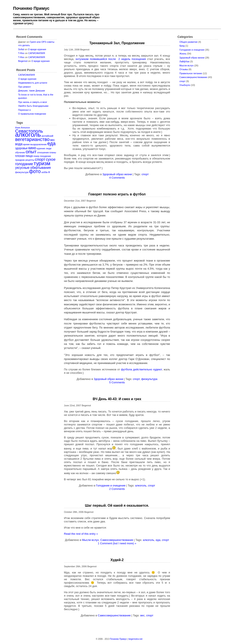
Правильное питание (191, 73)
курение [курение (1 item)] (41, 148)
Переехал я (25, 110)
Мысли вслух (187, 65)
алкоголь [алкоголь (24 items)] (28, 134)
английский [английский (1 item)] (47, 136)
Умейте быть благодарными (33, 106)
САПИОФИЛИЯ (37, 53)
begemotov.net (135, 639)
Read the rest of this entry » (81, 534)
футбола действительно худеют (141, 369)
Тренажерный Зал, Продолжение (117, 43)
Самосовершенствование (193, 77)
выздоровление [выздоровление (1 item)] (39, 144)
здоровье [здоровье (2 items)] (22, 148)
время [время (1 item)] (26, 144)
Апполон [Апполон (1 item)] (25, 128)
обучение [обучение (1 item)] (20, 152)
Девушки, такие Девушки (32, 91)
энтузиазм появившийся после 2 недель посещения (111, 59)
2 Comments (117, 489)
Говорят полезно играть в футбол (117, 194)
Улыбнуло (185, 85)
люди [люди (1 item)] (49, 148)
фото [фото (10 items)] (35, 171)
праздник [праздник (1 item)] (20, 160)
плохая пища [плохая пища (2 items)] (24, 156)
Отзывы (184, 69)
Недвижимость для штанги (33, 83)
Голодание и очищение (192, 50)
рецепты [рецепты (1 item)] (30, 160)
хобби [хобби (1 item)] (44, 172)
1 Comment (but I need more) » (117, 543)
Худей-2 (117, 560)
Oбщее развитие (189, 42)
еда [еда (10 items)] (51, 144)
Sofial (21, 49)
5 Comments (117, 382)
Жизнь (183, 54)
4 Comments (117, 178)
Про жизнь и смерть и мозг (33, 102)
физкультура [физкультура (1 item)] (22, 172)
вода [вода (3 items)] (19, 144)
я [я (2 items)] (49, 172)
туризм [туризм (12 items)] (42, 163)
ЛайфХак (184, 61)
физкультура (149, 379)
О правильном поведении (32, 114)
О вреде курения (37, 49)
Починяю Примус (31, 8)
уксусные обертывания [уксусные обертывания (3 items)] (33, 168)
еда (158, 540)
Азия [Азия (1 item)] (18, 128)
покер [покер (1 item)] (36, 156)
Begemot (23, 61)
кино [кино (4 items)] (32, 148)
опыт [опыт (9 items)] (31, 152)
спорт (183, 81)
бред (182, 46)
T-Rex (21, 53)
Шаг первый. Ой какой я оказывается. (117, 505)
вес (142, 615)
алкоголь (141, 485)
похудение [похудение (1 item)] (46, 156)
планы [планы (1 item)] (53, 152)
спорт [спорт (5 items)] (40, 159)
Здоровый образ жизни (192, 58)
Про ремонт (25, 87)
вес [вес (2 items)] (53, 140)
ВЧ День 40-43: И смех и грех (117, 399)
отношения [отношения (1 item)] (43, 152)
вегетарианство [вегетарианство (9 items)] (32, 139)
